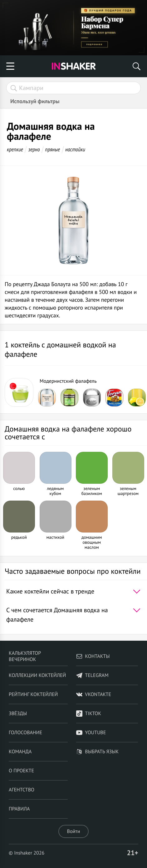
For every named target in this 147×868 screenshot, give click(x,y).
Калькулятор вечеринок (25, 656)
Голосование (25, 733)
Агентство (22, 790)
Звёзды (18, 714)
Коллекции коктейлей (37, 675)
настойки (75, 149)
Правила (19, 809)
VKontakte (94, 694)
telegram (92, 675)
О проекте (21, 771)
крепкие (15, 149)
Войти (74, 831)
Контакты (93, 656)
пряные (52, 149)
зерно (34, 149)
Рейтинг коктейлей (33, 694)
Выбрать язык (97, 752)
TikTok (89, 714)
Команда (20, 752)
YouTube (91, 733)
